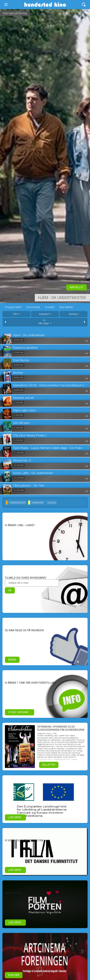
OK (10, 590)
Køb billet (76, 287)
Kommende (33, 307)
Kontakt (50, 307)
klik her (14, 975)
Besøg (12, 660)
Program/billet (13, 307)
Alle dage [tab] (45, 322)
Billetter (49, 765)
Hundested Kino (37, 5)
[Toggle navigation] (6, 5)
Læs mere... (15, 817)
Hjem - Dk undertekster (62, 298)
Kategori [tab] (44, 314)
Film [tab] (15, 314)
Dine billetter (66, 307)
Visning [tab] (73, 314)
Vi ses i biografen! (20, 712)
